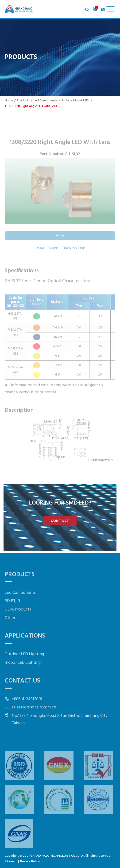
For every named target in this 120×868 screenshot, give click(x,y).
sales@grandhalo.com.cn (34, 720)
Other (10, 631)
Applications (25, 649)
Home (9, 101)
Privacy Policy (30, 862)
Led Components (46, 101)
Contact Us (22, 694)
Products (23, 101)
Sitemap (11, 862)
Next (53, 258)
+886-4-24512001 (27, 712)
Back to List (74, 258)
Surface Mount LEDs (75, 101)
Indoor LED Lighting (23, 675)
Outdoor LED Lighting (24, 667)
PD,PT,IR (12, 614)
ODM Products (18, 622)
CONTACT (60, 520)
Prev (40, 258)
